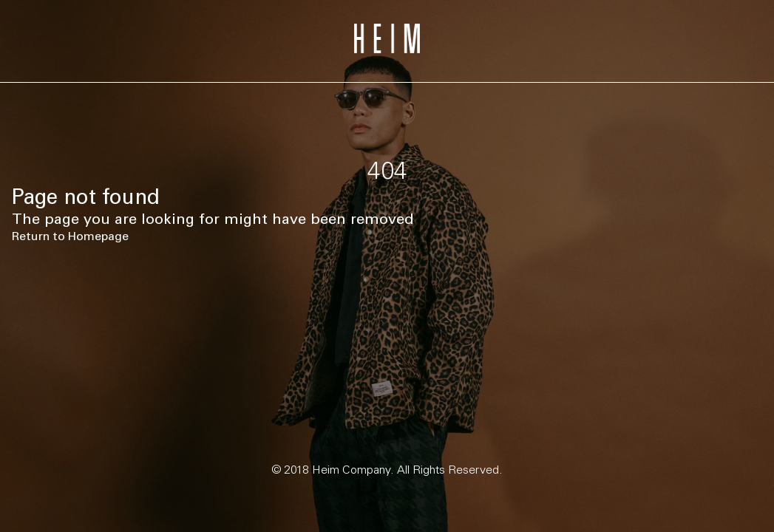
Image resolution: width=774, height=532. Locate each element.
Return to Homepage (70, 236)
